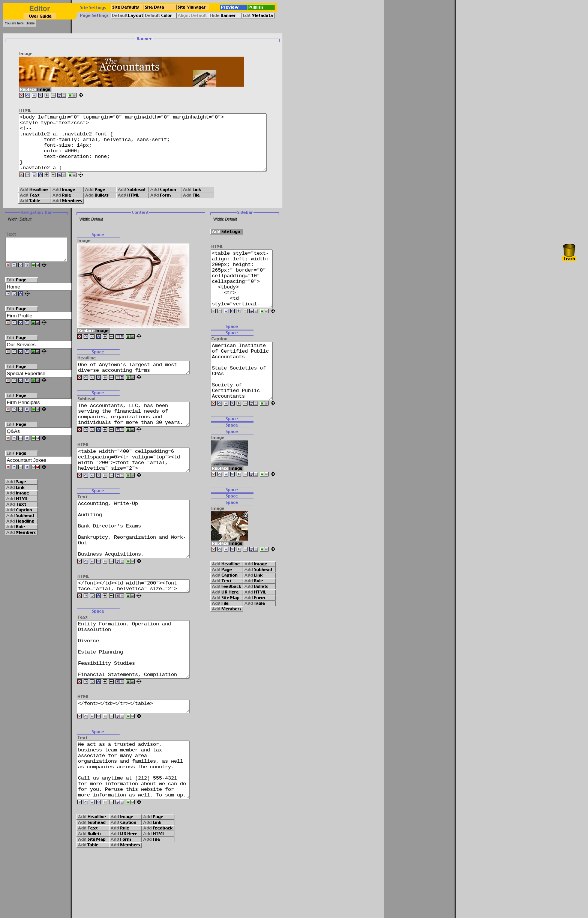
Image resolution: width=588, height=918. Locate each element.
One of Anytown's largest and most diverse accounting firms (141, 380)
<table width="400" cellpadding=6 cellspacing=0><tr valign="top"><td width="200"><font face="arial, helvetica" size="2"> (141, 480)
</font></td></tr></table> (141, 755)
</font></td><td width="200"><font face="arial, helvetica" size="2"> (141, 621)
